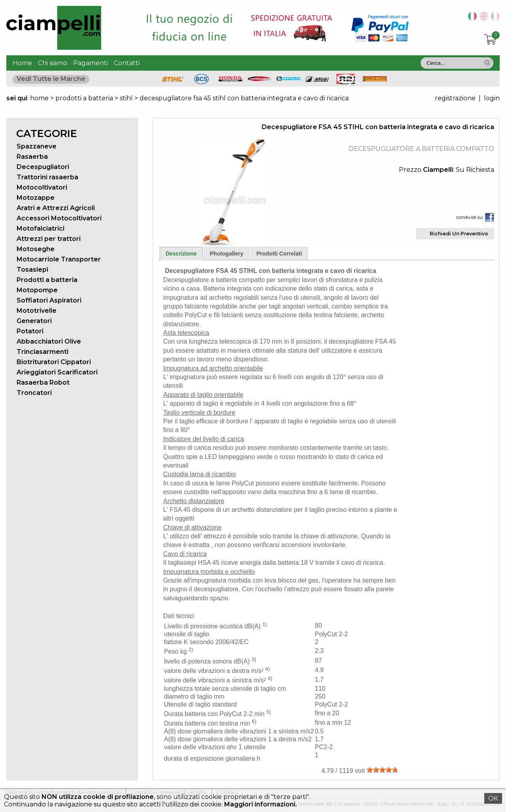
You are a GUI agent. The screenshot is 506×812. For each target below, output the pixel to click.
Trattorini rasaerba (47, 177)
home (39, 98)
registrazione (455, 98)
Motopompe (37, 290)
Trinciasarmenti (42, 352)
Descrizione (181, 254)
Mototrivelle (37, 311)
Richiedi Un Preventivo (459, 234)
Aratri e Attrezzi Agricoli (56, 208)
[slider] (382, 770)
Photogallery (227, 254)
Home (22, 63)
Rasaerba (32, 157)
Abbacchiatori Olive (49, 341)
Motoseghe (36, 249)
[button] (487, 63)
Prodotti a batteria (47, 280)
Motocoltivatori (42, 187)
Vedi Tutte (51, 79)
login (492, 98)
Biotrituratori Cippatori (54, 362)
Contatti (127, 63)
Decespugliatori (43, 167)
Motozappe (36, 198)
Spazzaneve (37, 146)
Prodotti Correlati (279, 254)
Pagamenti (91, 63)
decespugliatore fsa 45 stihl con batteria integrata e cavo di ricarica (244, 98)
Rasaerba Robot (43, 383)
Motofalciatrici (41, 228)
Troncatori (34, 393)
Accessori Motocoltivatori (59, 218)
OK (493, 798)
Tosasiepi (32, 270)
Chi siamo (53, 63)
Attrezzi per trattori (49, 239)
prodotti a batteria (84, 98)
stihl (126, 98)
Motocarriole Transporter (59, 259)
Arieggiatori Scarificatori (57, 372)
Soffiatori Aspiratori (49, 300)
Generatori (34, 321)
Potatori (30, 331)
